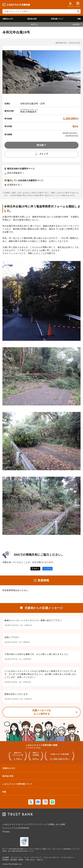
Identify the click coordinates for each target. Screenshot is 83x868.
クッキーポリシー (68, 857)
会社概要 (6, 857)
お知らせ (40, 860)
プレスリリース (16, 857)
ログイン (34, 24)
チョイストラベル (10, 828)
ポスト (37, 569)
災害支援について (57, 19)
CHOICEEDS (24, 828)
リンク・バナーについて (33, 857)
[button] (78, 5)
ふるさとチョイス (10, 824)
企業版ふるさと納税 (57, 824)
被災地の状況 (32, 19)
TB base (6, 832)
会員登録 (76, 24)
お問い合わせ (30, 860)
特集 (79, 19)
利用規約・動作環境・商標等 (13, 860)
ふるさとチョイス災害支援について (17, 784)
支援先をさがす (8, 19)
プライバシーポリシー (52, 857)
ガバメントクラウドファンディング (33, 824)
